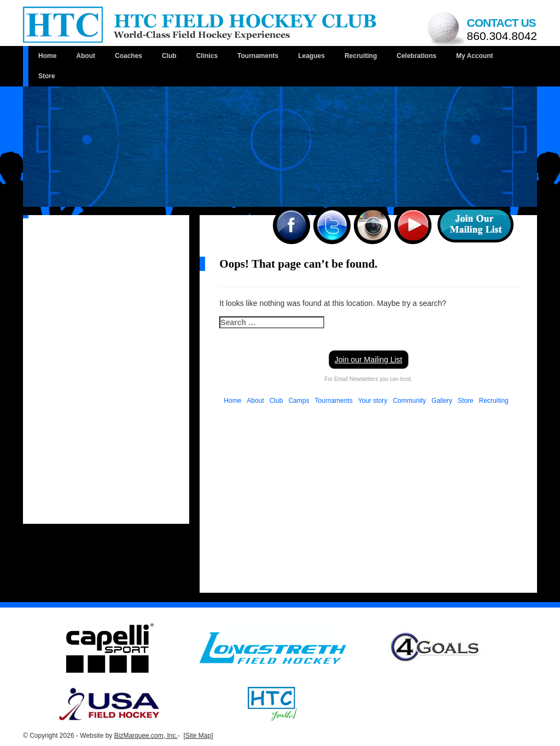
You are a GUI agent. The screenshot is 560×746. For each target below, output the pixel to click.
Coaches (129, 56)
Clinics (207, 56)
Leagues (311, 56)
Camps (299, 401)
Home (47, 56)
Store (47, 76)
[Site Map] (198, 736)
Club (169, 56)
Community (409, 401)
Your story (373, 401)
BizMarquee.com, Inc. (146, 736)
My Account (475, 56)
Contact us (502, 30)
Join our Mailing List (369, 360)
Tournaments (258, 56)
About (86, 56)
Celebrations (416, 56)
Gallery (442, 401)
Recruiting (361, 56)
